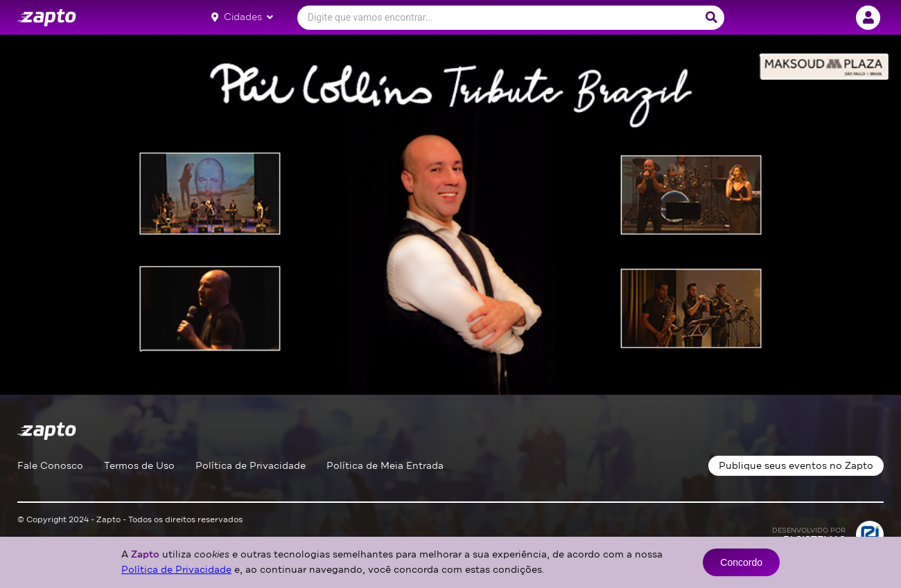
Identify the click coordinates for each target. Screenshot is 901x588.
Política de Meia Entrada (385, 466)
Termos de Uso (139, 466)
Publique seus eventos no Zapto (796, 466)
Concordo (741, 562)
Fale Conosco (50, 466)
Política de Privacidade (251, 466)
